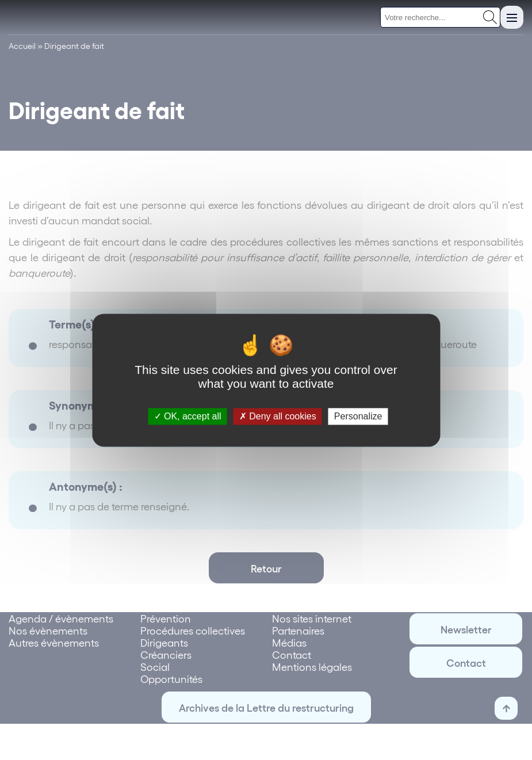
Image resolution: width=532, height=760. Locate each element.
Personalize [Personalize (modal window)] (358, 416)
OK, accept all (188, 416)
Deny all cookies (278, 416)
